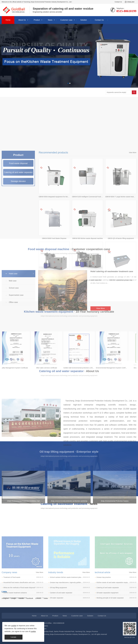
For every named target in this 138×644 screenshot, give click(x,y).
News (50, 20)
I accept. (14, 637)
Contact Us (118, 2)
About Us (22, 20)
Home (8, 20)
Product (37, 20)
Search (134, 92)
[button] (68, 83)
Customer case (66, 20)
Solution (84, 20)
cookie (14, 626)
